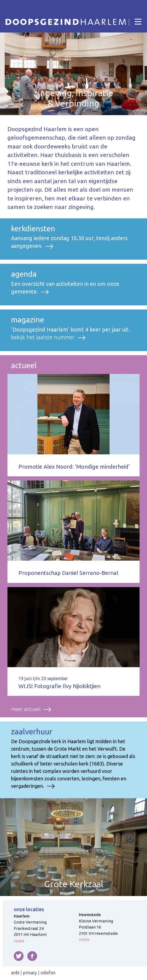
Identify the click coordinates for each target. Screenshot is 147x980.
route (19, 941)
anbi (15, 973)
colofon (48, 973)
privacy (30, 973)
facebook (32, 956)
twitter (19, 956)
